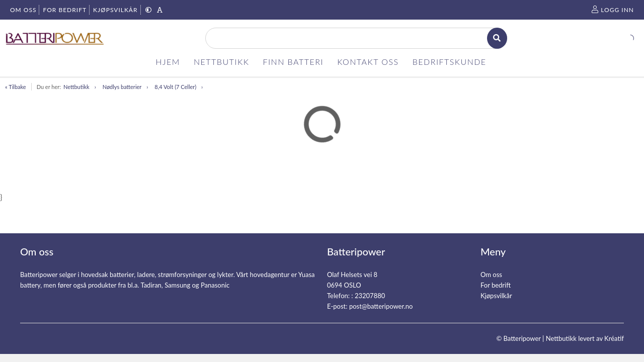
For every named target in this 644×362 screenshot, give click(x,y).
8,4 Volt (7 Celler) (175, 87)
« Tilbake (16, 87)
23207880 (370, 296)
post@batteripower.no (381, 306)
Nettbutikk (76, 87)
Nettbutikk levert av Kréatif (585, 338)
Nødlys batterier (122, 87)
